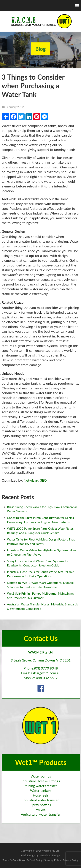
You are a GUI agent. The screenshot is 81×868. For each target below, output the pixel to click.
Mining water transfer (41, 786)
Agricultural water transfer (41, 814)
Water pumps (41, 776)
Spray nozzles (41, 805)
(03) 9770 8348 (46, 668)
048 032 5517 (47, 678)
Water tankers (41, 790)
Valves (41, 809)
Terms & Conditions (14, 860)
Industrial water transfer (41, 800)
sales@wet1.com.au (46, 673)
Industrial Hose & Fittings (41, 781)
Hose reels (41, 795)
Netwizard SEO (35, 480)
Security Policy (53, 860)
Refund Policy (35, 860)
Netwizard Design (50, 855)
